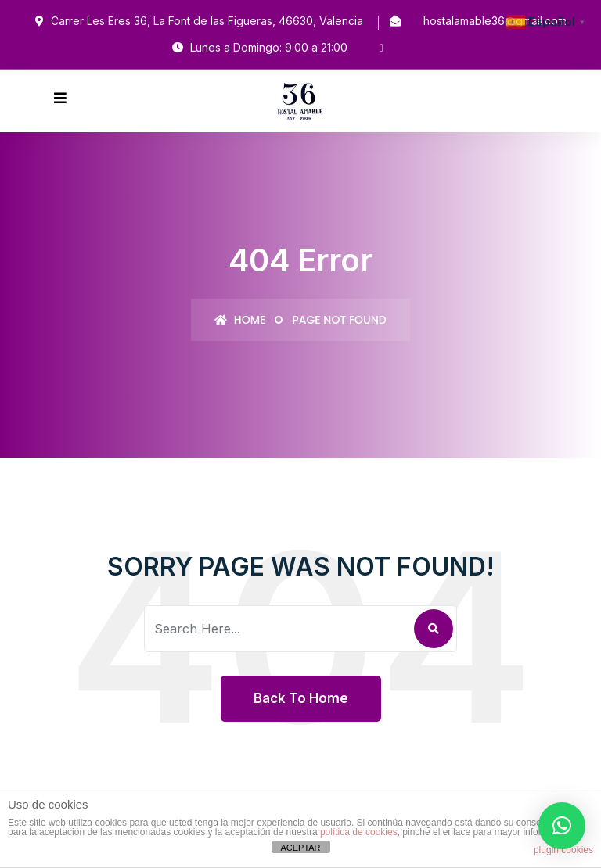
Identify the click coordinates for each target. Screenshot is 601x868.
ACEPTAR (300, 848)
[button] (562, 826)
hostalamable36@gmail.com (495, 21)
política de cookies (359, 832)
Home (240, 320)
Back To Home (301, 698)
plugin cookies (563, 850)
